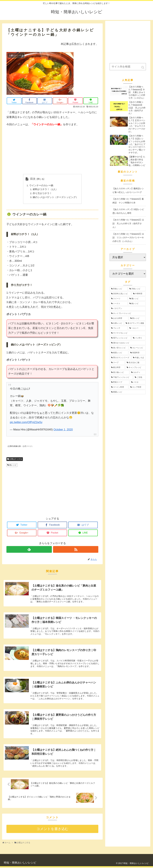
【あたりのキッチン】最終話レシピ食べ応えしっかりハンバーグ (128, 190)
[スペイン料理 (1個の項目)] (119, 387)
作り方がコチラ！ (42, 194)
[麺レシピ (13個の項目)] (137, 299)
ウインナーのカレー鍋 (41, 186)
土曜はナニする (16, 460)
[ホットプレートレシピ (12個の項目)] (128, 313)
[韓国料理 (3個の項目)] (137, 353)
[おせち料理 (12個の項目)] (119, 318)
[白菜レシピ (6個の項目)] (117, 323)
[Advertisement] (52, 150)
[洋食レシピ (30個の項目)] (137, 289)
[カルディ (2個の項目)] (138, 372)
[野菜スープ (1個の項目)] (120, 382)
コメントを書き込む (52, 830)
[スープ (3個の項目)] (117, 363)
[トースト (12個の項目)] (119, 304)
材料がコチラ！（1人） (45, 190)
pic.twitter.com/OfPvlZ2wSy (26, 423)
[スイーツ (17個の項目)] (119, 299)
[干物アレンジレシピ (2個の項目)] (121, 377)
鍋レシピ (13, 466)
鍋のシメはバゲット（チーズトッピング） (55, 198)
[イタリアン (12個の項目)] (128, 308)
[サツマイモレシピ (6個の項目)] (128, 333)
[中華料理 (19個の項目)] (139, 294)
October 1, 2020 (63, 430)
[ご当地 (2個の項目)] (140, 377)
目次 (33, 179)
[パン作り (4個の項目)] (139, 338)
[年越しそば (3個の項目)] (139, 358)
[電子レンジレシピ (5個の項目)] (120, 338)
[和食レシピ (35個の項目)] (119, 289)
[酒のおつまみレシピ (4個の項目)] (128, 343)
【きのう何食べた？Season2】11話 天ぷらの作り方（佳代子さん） (128, 223)
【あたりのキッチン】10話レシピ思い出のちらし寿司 (128, 211)
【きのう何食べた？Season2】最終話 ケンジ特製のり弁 (128, 201)
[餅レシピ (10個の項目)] (137, 318)
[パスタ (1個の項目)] (138, 382)
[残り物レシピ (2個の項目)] (120, 372)
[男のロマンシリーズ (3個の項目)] (120, 358)
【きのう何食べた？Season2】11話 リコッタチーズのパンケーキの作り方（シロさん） (128, 238)
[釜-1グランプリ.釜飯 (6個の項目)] (135, 323)
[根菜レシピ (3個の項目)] (119, 353)
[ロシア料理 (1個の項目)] (137, 387)
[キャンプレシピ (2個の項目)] (136, 367)
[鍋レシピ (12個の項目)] (137, 304)
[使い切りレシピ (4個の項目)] (119, 348)
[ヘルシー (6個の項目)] (137, 328)
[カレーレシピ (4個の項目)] (137, 348)
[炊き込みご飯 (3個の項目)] (136, 363)
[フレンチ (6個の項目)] (119, 328)
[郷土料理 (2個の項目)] (117, 367)
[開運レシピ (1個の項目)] (128, 392)
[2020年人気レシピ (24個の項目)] (121, 294)
